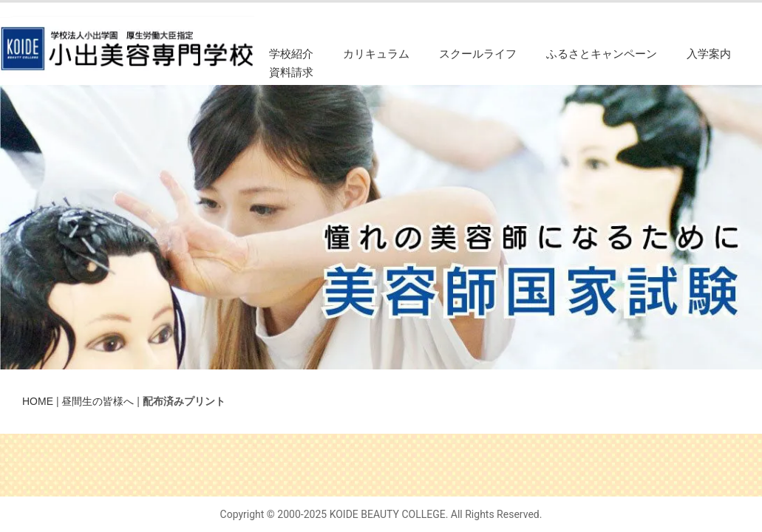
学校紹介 (291, 54)
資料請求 (291, 72)
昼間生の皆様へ (98, 401)
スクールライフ (478, 54)
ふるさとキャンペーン (602, 54)
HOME (38, 401)
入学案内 (709, 54)
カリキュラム (376, 54)
